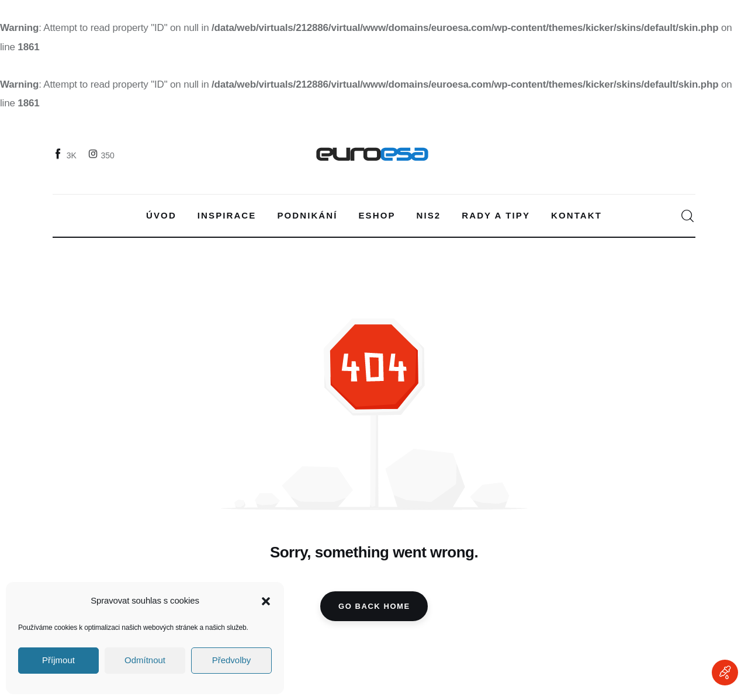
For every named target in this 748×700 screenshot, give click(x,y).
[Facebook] (66, 155)
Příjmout (58, 660)
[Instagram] (103, 155)
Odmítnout (145, 660)
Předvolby (232, 660)
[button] (266, 601)
